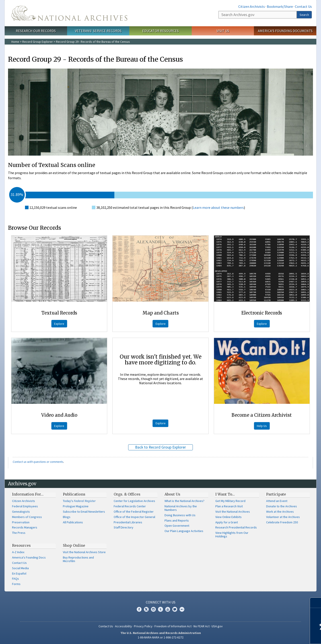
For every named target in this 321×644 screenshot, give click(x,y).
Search (304, 15)
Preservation (21, 522)
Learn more (281, 636)
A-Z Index (18, 552)
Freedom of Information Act (173, 626)
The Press (19, 533)
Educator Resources (160, 31)
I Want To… (225, 494)
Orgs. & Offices (127, 494)
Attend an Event (277, 501)
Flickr (182, 609)
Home (15, 42)
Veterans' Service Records (98, 31)
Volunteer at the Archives (283, 517)
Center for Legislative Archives (134, 501)
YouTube (168, 609)
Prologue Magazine (76, 506)
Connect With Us (161, 602)
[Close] (316, 603)
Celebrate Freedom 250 (282, 522)
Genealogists (21, 512)
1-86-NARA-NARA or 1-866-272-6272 (161, 637)
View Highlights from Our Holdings (232, 534)
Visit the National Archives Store (84, 552)
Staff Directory (123, 527)
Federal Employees (25, 506)
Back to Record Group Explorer (160, 447)
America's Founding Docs (29, 557)
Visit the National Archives (233, 512)
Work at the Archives (280, 512)
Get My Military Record (230, 501)
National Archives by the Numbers (181, 508)
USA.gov (217, 626)
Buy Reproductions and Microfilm (78, 559)
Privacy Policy (143, 626)
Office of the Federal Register (134, 512)
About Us (172, 494)
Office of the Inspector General (134, 517)
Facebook (139, 609)
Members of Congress (27, 517)
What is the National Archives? (184, 501)
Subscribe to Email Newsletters (84, 512)
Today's (79, 501)
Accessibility (123, 626)
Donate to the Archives (282, 506)
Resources (21, 545)
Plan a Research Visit (229, 506)
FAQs (15, 579)
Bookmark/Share (280, 6)
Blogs (67, 517)
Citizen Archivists (252, 6)
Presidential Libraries (128, 522)
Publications (74, 494)
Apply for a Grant (227, 522)
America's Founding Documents (285, 31)
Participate (276, 494)
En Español (19, 573)
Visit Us (223, 31)
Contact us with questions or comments (38, 462)
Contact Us (303, 6)
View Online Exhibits (228, 517)
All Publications (73, 522)
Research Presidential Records (236, 527)
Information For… (28, 494)
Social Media (20, 568)
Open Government (177, 526)
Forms (16, 584)
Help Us (262, 426)
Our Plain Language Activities (184, 531)
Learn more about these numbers (218, 207)
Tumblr (160, 609)
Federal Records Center (130, 506)
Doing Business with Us (180, 515)
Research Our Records (36, 31)
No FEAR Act (202, 626)
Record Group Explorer (38, 42)
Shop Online (74, 545)
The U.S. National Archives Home (69, 13)
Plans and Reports (177, 520)
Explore (59, 324)
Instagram (153, 609)
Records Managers (25, 527)
